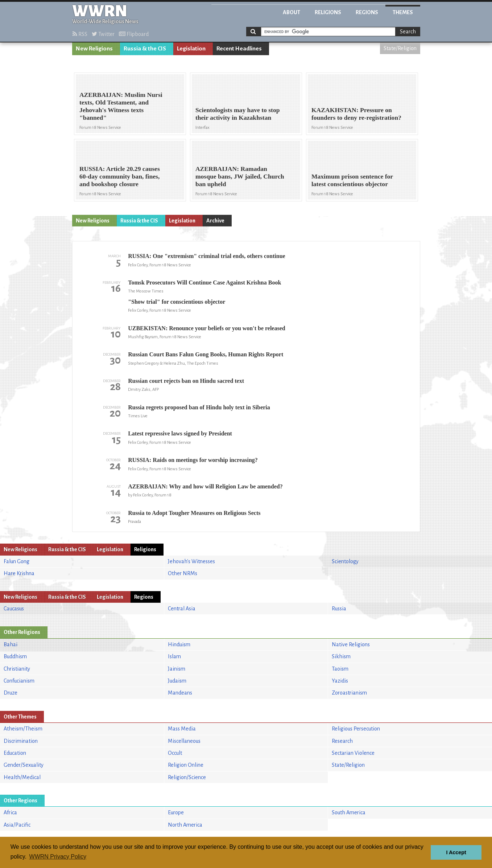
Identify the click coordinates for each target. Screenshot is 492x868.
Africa (10, 812)
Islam (174, 656)
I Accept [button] (456, 852)
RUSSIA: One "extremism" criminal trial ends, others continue (206, 256)
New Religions (94, 49)
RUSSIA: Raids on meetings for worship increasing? (193, 460)
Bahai (11, 644)
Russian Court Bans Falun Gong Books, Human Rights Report (206, 354)
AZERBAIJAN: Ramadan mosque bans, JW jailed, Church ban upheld (240, 176)
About (292, 12)
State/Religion (400, 48)
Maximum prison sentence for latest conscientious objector (352, 180)
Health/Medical (22, 777)
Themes (403, 12)
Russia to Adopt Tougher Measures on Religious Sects (194, 513)
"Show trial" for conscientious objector (177, 302)
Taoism (340, 669)
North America (185, 825)
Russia (339, 609)
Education (15, 753)
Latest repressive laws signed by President (180, 433)
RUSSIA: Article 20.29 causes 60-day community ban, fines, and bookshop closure (120, 176)
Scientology (345, 561)
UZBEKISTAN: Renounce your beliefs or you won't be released (207, 328)
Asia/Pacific (17, 825)
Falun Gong (16, 561)
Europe (176, 812)
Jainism (177, 669)
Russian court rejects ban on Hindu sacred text (186, 381)
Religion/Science (187, 777)
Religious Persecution (356, 729)
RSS (80, 34)
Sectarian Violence (353, 753)
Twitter (103, 34)
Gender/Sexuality (24, 765)
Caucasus (14, 609)
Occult (175, 753)
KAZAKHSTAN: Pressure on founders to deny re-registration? (356, 114)
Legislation (191, 49)
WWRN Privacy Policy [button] (58, 857)
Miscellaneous (184, 741)
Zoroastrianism (349, 693)
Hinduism (179, 644)
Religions (328, 12)
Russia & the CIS (145, 49)
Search (408, 32)
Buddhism (15, 656)
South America (349, 812)
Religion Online (186, 765)
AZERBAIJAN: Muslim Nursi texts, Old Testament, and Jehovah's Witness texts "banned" (121, 106)
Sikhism (341, 656)
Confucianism (19, 681)
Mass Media (182, 729)
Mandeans (180, 693)
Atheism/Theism (23, 729)
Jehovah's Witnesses (191, 561)
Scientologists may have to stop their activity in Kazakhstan (238, 114)
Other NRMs (183, 573)
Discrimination (21, 741)
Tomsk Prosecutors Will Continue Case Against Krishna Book (204, 282)
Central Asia (182, 609)
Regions (367, 12)
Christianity (17, 669)
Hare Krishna (19, 573)
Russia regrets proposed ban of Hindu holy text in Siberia (199, 407)
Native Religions (351, 644)
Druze (11, 693)
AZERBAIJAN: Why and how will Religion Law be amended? (205, 486)
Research (342, 741)
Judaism (177, 681)
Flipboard (134, 34)
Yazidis (340, 681)
